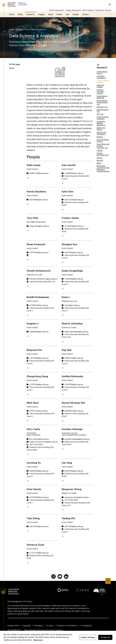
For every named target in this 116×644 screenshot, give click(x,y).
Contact (86, 14)
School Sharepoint (56, 10)
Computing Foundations (101, 77)
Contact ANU (13, 626)
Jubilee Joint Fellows (101, 129)
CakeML (100, 150)
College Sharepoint (73, 10)
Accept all (105, 637)
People (76, 14)
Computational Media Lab (102, 97)
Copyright (27, 626)
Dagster (100, 158)
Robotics (100, 137)
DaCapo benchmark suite (103, 154)
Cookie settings (88, 637)
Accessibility (86, 626)
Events (59, 14)
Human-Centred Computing (102, 118)
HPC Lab (100, 114)
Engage (41, 14)
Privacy (50, 626)
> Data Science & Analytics (103, 82)
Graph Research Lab (103, 111)
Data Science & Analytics (35, 29)
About (12, 14)
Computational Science (102, 73)
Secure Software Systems (103, 140)
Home (12, 29)
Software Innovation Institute (100, 92)
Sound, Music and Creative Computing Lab (103, 146)
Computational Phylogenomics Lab (102, 102)
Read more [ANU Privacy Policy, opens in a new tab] (38, 640)
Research (30, 14)
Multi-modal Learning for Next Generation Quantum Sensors (103, 169)
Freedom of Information (67, 626)
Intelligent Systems (100, 86)
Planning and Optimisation (101, 133)
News (51, 14)
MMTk (99, 163)
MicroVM (100, 160)
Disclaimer (39, 626)
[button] (110, 5)
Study (20, 14)
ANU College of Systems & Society (97, 10)
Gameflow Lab (102, 107)
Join (67, 14)
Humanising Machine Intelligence (101, 123)
